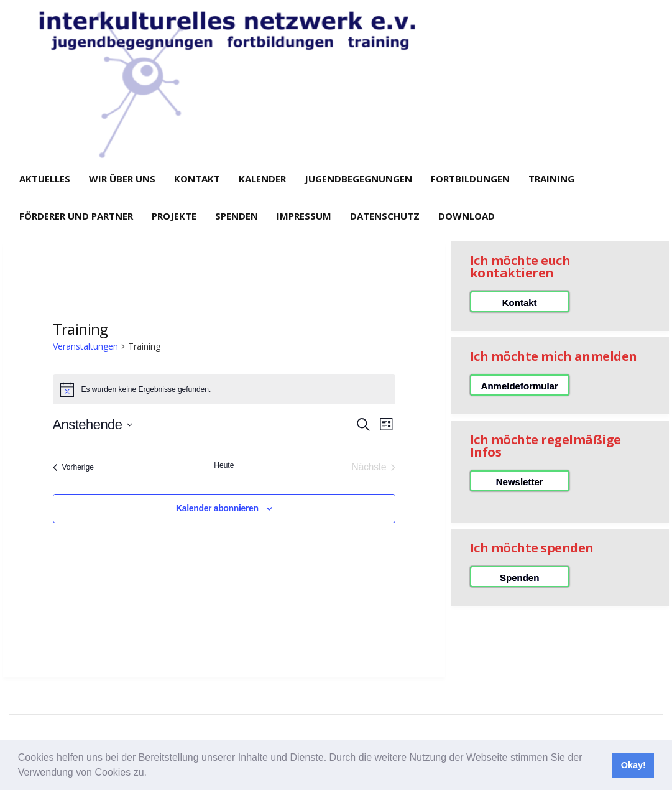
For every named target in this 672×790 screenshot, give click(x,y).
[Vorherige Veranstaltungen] (73, 467)
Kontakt (197, 179)
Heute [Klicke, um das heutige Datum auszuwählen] (224, 465)
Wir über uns (122, 179)
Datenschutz (385, 216)
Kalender (262, 179)
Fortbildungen (470, 179)
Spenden (237, 216)
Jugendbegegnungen (358, 179)
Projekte (174, 216)
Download (467, 216)
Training (551, 179)
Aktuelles (45, 179)
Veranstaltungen (85, 346)
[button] (151, 774)
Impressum (304, 216)
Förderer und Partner (76, 216)
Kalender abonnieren (217, 508)
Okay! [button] (633, 765)
